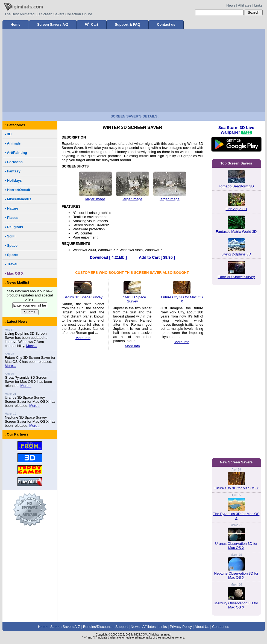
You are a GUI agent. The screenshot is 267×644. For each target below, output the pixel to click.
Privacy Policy (181, 627)
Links (258, 5)
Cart (92, 24)
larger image (95, 199)
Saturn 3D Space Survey (83, 295)
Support (122, 627)
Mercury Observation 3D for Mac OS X (236, 605)
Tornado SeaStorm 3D (236, 186)
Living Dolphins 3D (236, 254)
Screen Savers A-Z (53, 24)
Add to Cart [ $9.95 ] (157, 257)
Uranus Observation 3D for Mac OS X (236, 546)
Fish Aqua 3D (236, 209)
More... (31, 346)
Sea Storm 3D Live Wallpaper (236, 142)
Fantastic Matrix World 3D (236, 232)
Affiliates (245, 5)
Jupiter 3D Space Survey (133, 297)
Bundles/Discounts (98, 627)
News (231, 5)
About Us (202, 627)
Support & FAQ (127, 24)
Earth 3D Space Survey (236, 277)
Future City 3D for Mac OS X (182, 297)
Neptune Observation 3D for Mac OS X (236, 575)
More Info (83, 338)
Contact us (166, 24)
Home (16, 24)
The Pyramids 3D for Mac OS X (236, 516)
